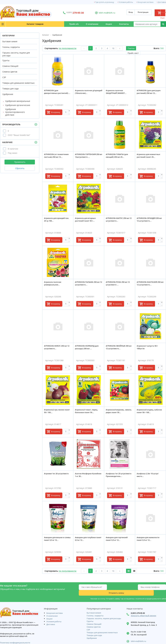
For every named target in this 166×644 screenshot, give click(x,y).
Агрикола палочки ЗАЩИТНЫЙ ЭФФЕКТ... (117, 93)
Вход (116, 13)
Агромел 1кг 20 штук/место (58, 475)
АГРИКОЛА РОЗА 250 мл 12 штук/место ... (119, 285)
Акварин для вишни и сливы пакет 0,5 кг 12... (56, 540)
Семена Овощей (10, 66)
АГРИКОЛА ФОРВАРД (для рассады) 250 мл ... (88, 348)
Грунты (6, 60)
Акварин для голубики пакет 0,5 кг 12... (87, 540)
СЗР (4, 77)
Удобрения (8, 94)
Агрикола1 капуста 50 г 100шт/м (149, 348)
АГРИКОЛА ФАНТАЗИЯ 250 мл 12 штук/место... (150, 285)
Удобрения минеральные (18, 101)
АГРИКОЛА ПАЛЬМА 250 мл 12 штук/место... (89, 285)
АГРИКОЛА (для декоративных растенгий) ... (57, 94)
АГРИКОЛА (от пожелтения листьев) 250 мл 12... (58, 157)
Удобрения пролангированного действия (15, 112)
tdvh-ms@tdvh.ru (97, 13)
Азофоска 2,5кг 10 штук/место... (149, 476)
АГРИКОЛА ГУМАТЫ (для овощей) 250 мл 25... (118, 157)
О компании (70, 24)
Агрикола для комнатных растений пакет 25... (150, 157)
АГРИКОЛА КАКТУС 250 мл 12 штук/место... (119, 221)
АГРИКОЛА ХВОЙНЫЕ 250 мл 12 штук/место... (118, 348)
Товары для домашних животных (18, 83)
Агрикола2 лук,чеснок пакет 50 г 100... (55, 412)
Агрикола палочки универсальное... (54, 285)
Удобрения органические (18, 105)
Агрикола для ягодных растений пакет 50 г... (87, 221)
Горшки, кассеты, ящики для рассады (16, 54)
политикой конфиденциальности (148, 593)
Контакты (119, 24)
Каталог (17, 24)
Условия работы (126, 2)
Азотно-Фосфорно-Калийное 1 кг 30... (85, 476)
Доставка (162, 2)
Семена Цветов (10, 72)
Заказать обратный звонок (143, 611)
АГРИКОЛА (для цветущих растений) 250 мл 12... (150, 93)
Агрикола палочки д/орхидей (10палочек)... (87, 93)
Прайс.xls (42, 24)
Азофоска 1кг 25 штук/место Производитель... (118, 476)
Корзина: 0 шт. (155, 13)
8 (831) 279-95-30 (138, 608)
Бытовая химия (10, 41)
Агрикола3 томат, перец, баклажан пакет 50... (88, 412)
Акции (95, 24)
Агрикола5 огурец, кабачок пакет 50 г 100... (149, 412)
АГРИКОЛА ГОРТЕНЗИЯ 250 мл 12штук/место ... (88, 157)
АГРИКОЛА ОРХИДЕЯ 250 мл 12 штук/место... (149, 221)
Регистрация (128, 13)
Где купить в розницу (105, 2)
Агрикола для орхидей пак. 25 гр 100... (56, 221)
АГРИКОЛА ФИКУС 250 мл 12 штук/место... (57, 348)
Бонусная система (145, 2)
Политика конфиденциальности (15, 638)
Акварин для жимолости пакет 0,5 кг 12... (149, 540)
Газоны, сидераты (11, 47)
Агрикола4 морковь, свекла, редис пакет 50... (118, 412)
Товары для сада (10, 89)
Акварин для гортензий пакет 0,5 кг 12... (118, 540)
